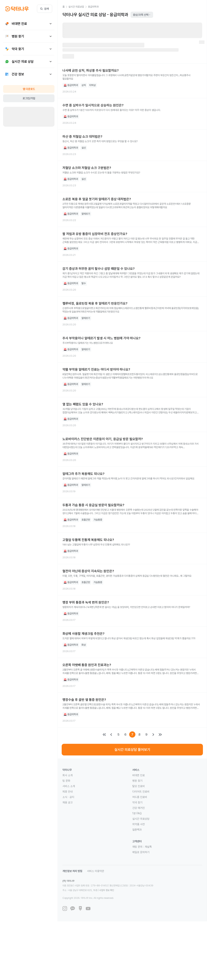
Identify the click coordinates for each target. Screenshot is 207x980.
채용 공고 (68, 802)
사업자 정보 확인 (107, 890)
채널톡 (148, 847)
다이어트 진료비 (141, 792)
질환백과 (137, 830)
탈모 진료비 (139, 786)
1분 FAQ (137, 813)
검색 (45, 9)
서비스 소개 (69, 786)
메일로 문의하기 (141, 852)
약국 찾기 (137, 802)
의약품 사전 (139, 824)
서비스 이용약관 (96, 871)
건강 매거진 (139, 808)
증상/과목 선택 (142, 15)
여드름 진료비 (140, 797)
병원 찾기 (137, 781)
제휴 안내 (68, 792)
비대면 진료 (139, 775)
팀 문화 (66, 781)
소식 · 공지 (68, 797)
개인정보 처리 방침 (72, 871)
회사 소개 (68, 775)
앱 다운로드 (29, 89)
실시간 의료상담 (141, 819)
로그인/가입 (29, 98)
